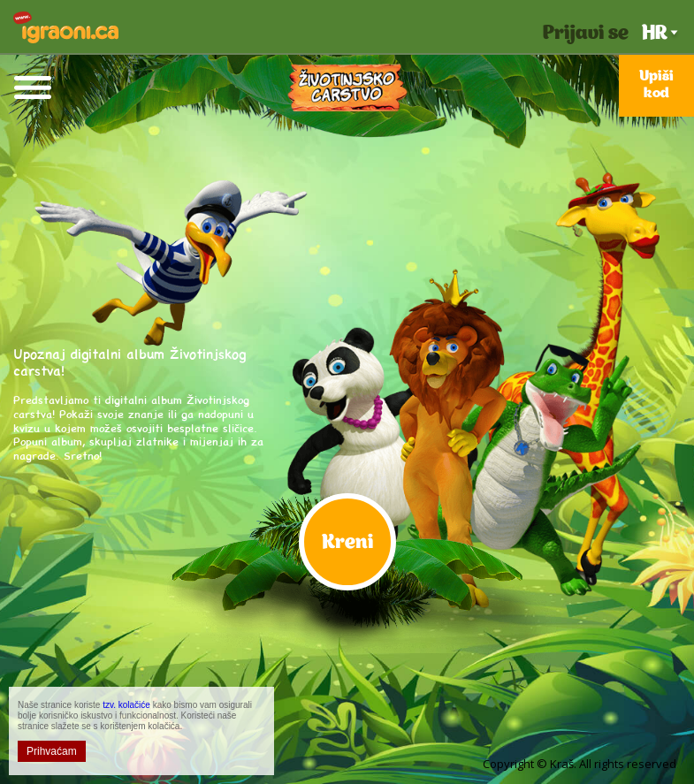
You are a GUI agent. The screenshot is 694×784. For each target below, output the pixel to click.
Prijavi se (586, 34)
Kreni (347, 543)
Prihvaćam (52, 751)
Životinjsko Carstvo (347, 88)
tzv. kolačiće (126, 705)
